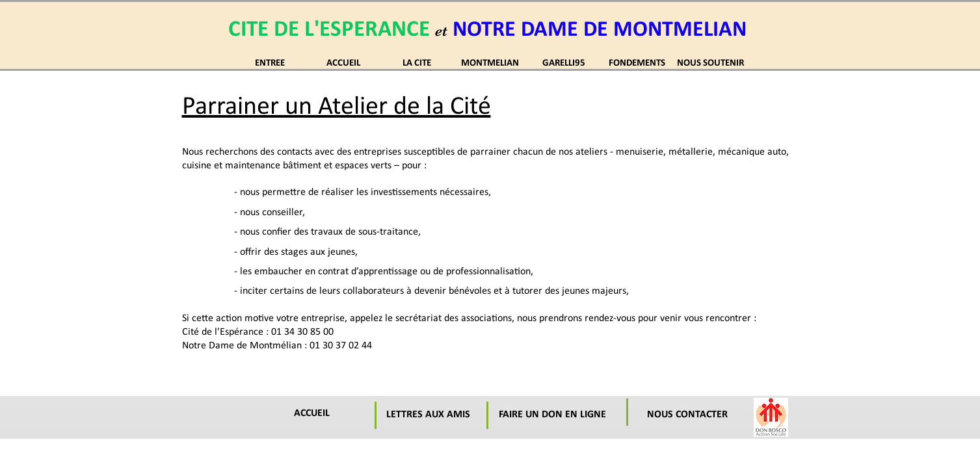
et (441, 31)
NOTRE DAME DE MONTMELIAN (600, 30)
